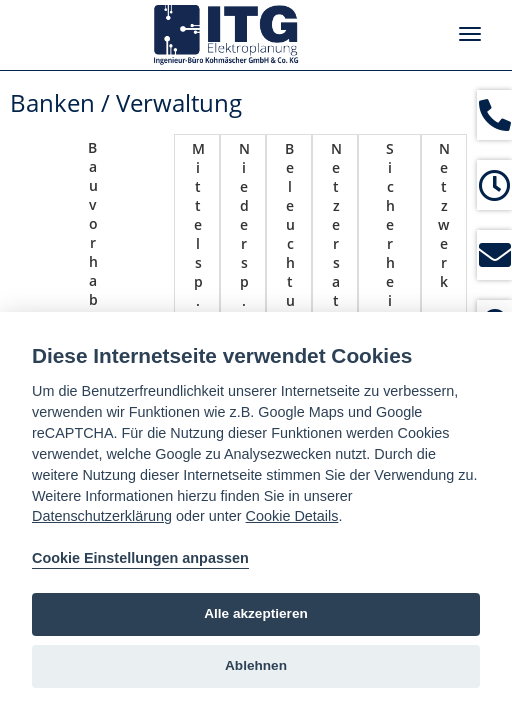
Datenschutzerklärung (102, 516)
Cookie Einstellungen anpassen (140, 558)
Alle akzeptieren (256, 613)
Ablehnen (256, 665)
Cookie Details (292, 516)
